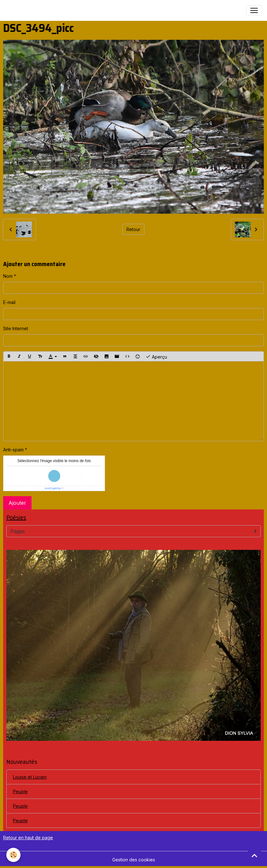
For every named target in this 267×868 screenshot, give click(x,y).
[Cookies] (13, 855)
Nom (8, 276)
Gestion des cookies (134, 860)
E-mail (9, 302)
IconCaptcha (53, 488)
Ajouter (17, 503)
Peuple (20, 791)
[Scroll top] (254, 855)
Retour (133, 229)
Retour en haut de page (28, 838)
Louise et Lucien (30, 777)
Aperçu (156, 356)
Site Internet (16, 328)
